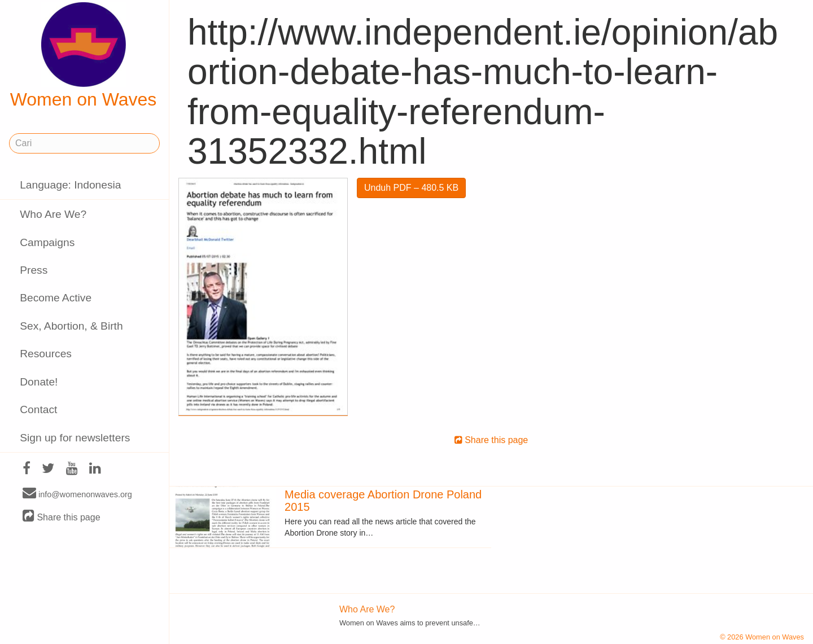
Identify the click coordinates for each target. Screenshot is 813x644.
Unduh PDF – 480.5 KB (411, 188)
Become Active (56, 298)
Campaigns (47, 242)
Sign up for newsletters (75, 438)
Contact (38, 409)
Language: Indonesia (70, 185)
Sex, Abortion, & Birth (71, 326)
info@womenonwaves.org (77, 494)
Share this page (62, 517)
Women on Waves (84, 56)
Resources (46, 354)
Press (34, 270)
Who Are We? (53, 214)
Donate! (39, 382)
